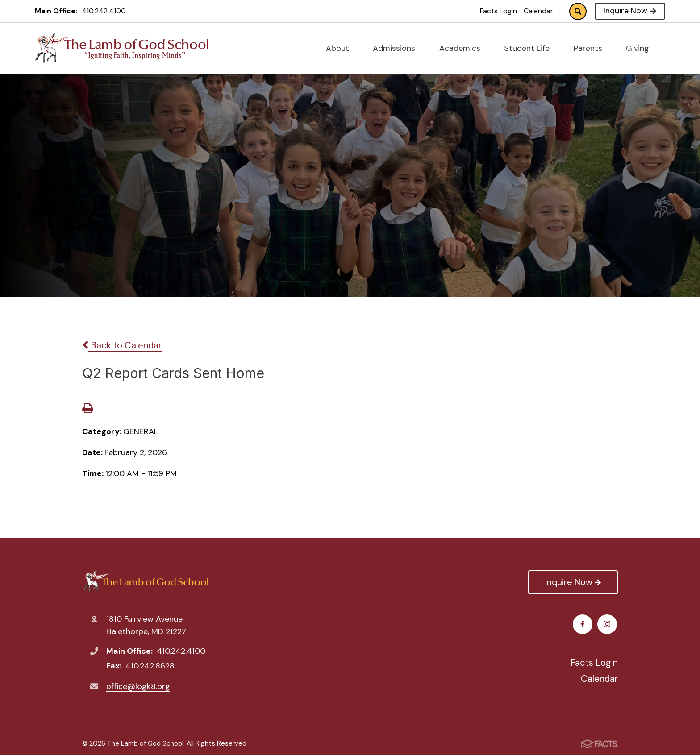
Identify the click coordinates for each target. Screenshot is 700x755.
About (341, 48)
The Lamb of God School (146, 582)
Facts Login (498, 11)
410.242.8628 (150, 666)
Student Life (531, 48)
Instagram (608, 624)
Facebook (584, 624)
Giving (641, 48)
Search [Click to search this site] (578, 11)
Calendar (538, 11)
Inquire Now (630, 11)
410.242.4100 (104, 11)
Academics (464, 48)
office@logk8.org (138, 686)
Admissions (398, 48)
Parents (592, 48)
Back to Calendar (122, 345)
